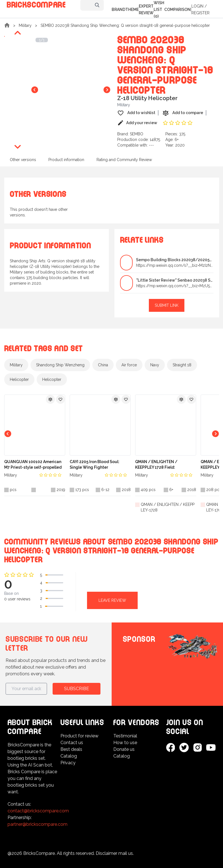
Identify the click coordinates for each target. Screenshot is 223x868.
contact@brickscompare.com (38, 811)
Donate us (124, 749)
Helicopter (19, 379)
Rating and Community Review (124, 160)
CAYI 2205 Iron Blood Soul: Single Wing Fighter (95, 464)
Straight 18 (182, 365)
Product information (66, 160)
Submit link (167, 305)
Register (200, 13)
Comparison (177, 10)
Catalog (69, 756)
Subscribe (77, 689)
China (103, 365)
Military (25, 25)
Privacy (68, 763)
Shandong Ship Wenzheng (60, 365)
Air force (129, 365)
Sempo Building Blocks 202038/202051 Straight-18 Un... (175, 260)
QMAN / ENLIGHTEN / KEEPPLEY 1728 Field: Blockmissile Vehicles (156, 465)
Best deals (71, 749)
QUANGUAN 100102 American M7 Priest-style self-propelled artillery (33, 465)
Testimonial (125, 736)
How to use (125, 743)
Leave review (112, 600)
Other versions (23, 160)
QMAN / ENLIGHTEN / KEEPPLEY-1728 (168, 507)
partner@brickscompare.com (37, 824)
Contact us (72, 743)
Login (197, 6)
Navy (155, 365)
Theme (132, 10)
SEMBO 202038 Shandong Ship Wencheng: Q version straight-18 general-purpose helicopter (125, 25)
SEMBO (137, 134)
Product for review (79, 736)
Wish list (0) (159, 10)
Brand (118, 10)
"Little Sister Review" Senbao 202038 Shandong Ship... (175, 280)
